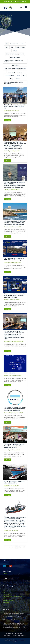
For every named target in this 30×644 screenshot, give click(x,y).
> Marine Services (8, 595)
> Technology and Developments (12, 597)
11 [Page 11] (24, 547)
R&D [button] (24, 75)
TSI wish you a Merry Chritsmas (11, 620)
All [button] (7, 44)
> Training (6, 603)
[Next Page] (15, 550)
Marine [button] (22, 44)
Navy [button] (12, 79)
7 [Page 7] (10, 547)
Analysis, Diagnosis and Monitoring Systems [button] (14, 61)
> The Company (7, 591)
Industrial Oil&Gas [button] (20, 47)
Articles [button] (18, 79)
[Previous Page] (6, 547)
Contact (14, 636)
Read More (8, 120)
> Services (6, 593)
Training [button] (15, 51)
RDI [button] (12, 47)
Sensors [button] (20, 72)
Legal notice (10, 634)
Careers (5, 574)
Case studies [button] (15, 65)
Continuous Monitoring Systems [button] (15, 54)
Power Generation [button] (15, 57)
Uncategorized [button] (14, 44)
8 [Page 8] (13, 547)
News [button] (7, 47)
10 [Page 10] (20, 547)
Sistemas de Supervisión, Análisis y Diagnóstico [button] (14, 83)
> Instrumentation (8, 601)
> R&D (5, 599)
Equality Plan (22, 636)
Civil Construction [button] (10, 75)
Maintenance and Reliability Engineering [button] (15, 69)
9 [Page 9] (16, 547)
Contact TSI (9, 579)
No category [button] (12, 72)
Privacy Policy (18, 634)
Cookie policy (7, 636)
